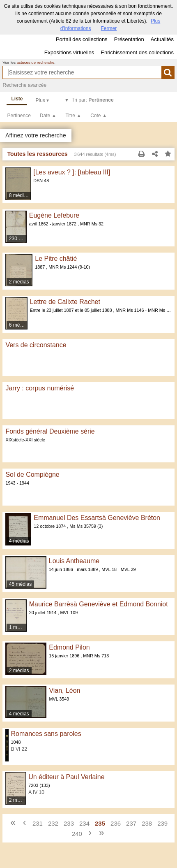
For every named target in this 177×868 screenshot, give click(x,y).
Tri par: (92, 100)
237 (131, 823)
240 (77, 834)
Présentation (129, 39)
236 (116, 823)
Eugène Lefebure (54, 215)
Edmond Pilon (69, 647)
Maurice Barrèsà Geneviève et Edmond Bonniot (99, 604)
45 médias (20, 584)
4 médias (19, 541)
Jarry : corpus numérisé (40, 388)
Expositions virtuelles (69, 52)
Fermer (109, 28)
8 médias (19, 195)
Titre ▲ (73, 116)
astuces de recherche (36, 62)
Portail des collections (82, 39)
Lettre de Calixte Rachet (65, 302)
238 (147, 823)
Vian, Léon (64, 690)
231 (38, 823)
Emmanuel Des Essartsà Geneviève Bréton (97, 518)
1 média (18, 627)
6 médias (18, 325)
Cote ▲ (99, 116)
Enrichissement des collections (137, 52)
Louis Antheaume (74, 561)
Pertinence (19, 116)
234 (84, 823)
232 (53, 823)
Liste (17, 99)
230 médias (18, 239)
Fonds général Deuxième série (50, 431)
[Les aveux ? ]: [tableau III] (72, 172)
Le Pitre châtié (56, 259)
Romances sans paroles (46, 734)
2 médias (19, 282)
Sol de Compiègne (32, 475)
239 (162, 823)
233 (69, 823)
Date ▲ (48, 116)
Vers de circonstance (36, 345)
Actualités (162, 39)
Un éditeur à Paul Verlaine (66, 777)
